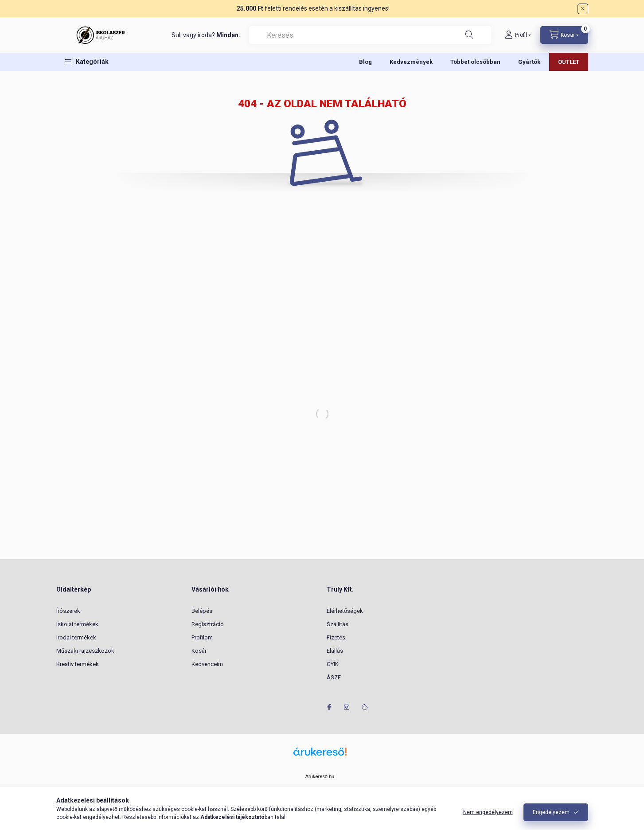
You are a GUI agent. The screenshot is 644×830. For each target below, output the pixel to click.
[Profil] (518, 35)
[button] (87, 62)
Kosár (199, 651)
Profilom (202, 637)
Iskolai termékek (77, 624)
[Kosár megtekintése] (564, 35)
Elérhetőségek (345, 611)
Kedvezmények (411, 62)
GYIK (333, 664)
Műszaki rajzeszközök (85, 651)
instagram (347, 707)
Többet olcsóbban (475, 62)
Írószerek (68, 611)
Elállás (335, 651)
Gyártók (529, 62)
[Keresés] (469, 35)
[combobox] (370, 35)
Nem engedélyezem (488, 812)
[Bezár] (583, 9)
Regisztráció (208, 624)
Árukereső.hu (320, 776)
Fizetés (336, 637)
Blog (365, 62)
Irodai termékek (76, 637)
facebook (329, 707)
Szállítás (338, 624)
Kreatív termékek (78, 664)
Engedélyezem (551, 812)
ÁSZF (334, 677)
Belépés (202, 611)
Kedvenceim (207, 664)
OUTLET (569, 62)
